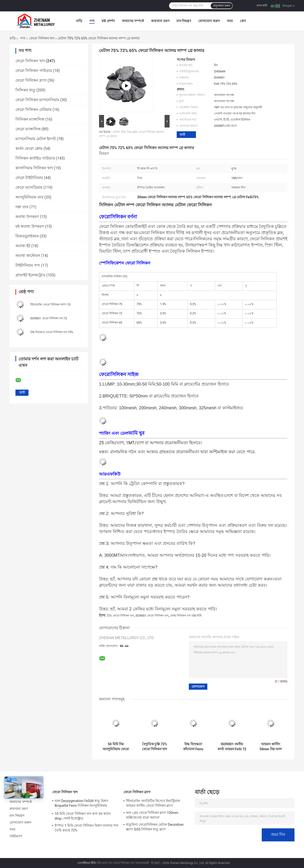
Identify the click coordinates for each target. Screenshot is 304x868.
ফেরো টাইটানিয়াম (29, 178)
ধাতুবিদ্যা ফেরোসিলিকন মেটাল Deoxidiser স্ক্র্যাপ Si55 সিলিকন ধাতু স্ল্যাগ (155, 827)
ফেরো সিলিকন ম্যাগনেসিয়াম (37, 100)
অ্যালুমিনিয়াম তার (29, 197)
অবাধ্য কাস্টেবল (28, 256)
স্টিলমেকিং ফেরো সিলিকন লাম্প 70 (50, 305)
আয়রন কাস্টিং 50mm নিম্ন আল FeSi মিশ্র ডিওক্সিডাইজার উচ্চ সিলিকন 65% (271, 747)
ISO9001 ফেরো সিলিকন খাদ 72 (49, 318)
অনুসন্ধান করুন (222, 6)
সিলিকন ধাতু (25, 90)
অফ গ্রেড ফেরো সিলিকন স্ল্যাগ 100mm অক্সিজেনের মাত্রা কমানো (152, 815)
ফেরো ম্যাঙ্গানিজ (28, 129)
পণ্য (92, 21)
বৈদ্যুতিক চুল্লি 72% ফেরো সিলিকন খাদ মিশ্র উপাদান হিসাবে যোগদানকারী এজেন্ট (154, 747)
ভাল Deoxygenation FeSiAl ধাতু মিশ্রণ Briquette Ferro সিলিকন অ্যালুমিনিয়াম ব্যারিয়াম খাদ (81, 804)
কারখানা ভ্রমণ (160, 21)
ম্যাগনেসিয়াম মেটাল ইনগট (36, 139)
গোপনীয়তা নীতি (87, 863)
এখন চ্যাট (262, 5)
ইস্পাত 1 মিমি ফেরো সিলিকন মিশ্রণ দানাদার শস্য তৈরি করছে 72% (87, 828)
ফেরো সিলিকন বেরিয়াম (33, 110)
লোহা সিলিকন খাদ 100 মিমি (186, 616)
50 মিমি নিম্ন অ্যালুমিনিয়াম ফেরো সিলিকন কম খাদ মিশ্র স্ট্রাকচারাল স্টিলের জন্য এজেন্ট (116, 747)
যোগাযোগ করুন (209, 21)
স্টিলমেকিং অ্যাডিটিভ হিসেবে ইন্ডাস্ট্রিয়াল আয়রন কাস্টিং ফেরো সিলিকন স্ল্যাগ (153, 803)
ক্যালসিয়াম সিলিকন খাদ (34, 168)
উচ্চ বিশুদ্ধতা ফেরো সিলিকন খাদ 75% (52, 332)
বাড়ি (79, 21)
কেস (243, 21)
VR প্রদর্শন (108, 21)
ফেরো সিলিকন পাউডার (34, 71)
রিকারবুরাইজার (27, 236)
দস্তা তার (22, 207)
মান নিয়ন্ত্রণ (184, 21)
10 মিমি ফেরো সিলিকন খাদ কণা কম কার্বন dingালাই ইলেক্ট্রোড (83, 816)
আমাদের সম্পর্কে (133, 21)
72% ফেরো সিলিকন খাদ (120, 616)
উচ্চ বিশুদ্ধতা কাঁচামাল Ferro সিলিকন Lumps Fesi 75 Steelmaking (193, 747)
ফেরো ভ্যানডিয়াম (29, 187)
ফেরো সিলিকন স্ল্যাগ (31, 80)
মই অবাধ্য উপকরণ (30, 226)
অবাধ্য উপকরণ (27, 217)
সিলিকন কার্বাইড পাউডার (35, 158)
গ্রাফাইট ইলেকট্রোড (30, 275)
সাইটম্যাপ (16, 836)
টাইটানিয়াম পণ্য (28, 265)
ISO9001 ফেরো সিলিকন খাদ (152, 616)
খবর (230, 21)
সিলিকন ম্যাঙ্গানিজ (30, 119)
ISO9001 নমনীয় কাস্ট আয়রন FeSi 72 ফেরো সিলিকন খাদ (232, 747)
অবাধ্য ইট (23, 246)
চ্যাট (182, 134)
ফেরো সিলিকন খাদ (42, 38)
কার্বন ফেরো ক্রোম (29, 149)
